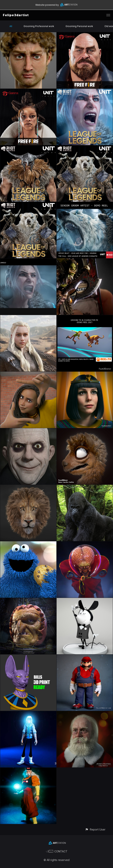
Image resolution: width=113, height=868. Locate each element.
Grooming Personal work (79, 26)
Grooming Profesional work (39, 26)
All (11, 26)
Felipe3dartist (16, 15)
